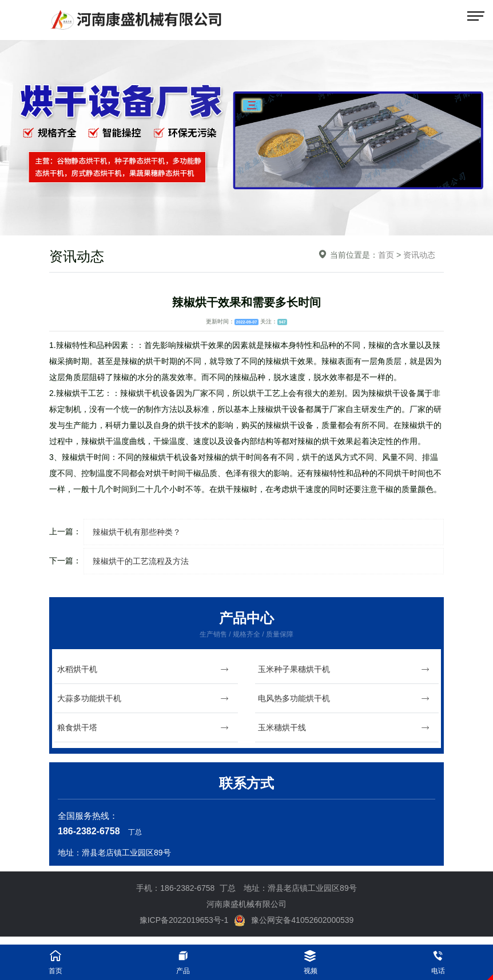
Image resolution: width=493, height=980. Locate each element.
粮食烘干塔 (143, 728)
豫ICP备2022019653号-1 (184, 920)
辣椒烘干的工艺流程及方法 (141, 561)
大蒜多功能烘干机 (143, 699)
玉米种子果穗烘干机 (344, 669)
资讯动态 (419, 255)
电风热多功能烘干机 (344, 699)
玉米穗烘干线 (344, 728)
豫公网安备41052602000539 (294, 920)
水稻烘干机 (143, 669)
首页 (386, 255)
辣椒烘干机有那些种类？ (137, 532)
